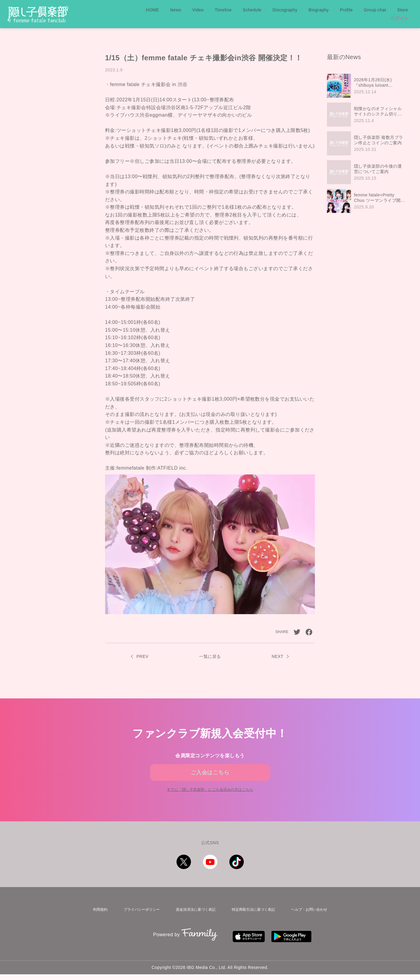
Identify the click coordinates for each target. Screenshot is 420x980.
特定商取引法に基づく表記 (254, 920)
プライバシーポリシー (137, 920)
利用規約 (96, 920)
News (176, 10)
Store (403, 10)
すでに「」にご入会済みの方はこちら (210, 801)
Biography (319, 10)
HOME (153, 10)
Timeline (223, 10)
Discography (285, 10)
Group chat (375, 10)
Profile (346, 10)
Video (198, 10)
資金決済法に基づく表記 (193, 920)
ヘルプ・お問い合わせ (312, 920)
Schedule (252, 10)
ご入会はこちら (210, 776)
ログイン (399, 18)
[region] (367, 143)
